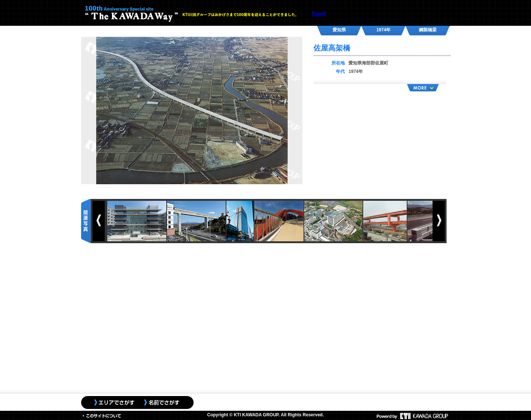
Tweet (319, 14)
